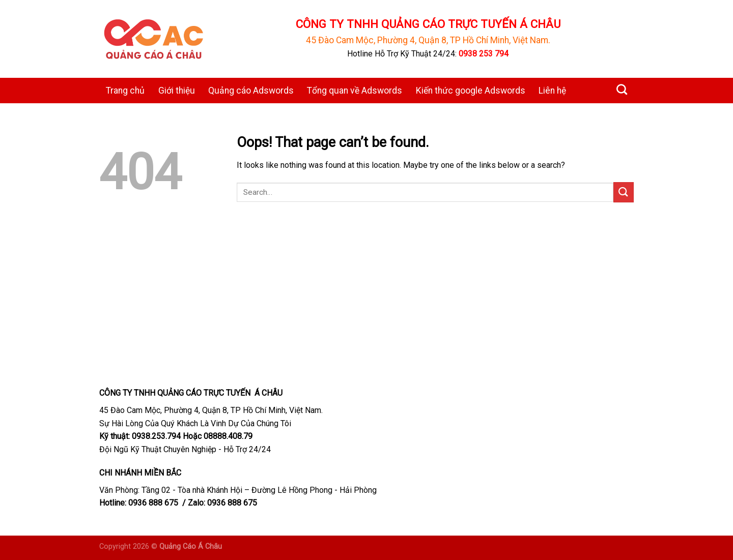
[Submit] (624, 192)
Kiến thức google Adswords (471, 91)
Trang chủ (125, 91)
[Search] (622, 89)
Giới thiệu (177, 91)
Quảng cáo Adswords (251, 91)
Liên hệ (552, 91)
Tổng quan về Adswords (355, 91)
